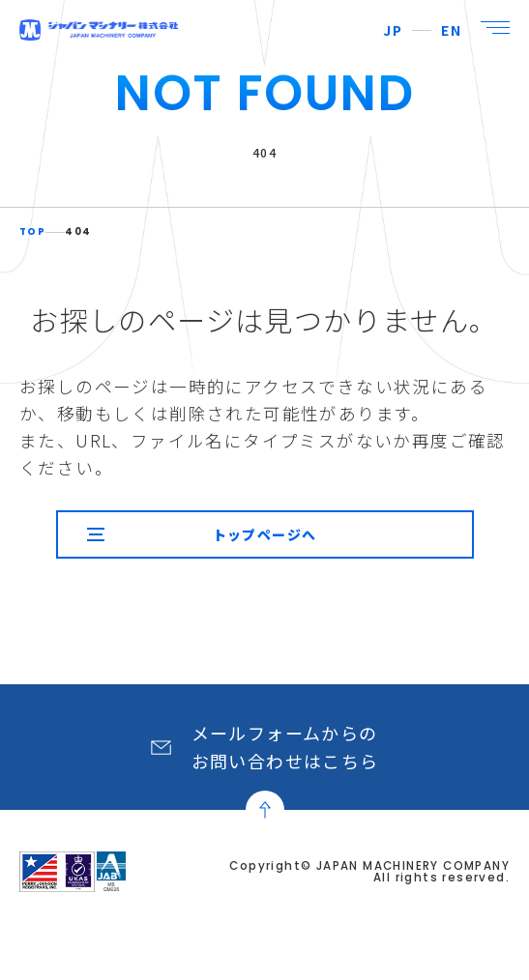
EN (451, 30)
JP (393, 30)
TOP (32, 232)
